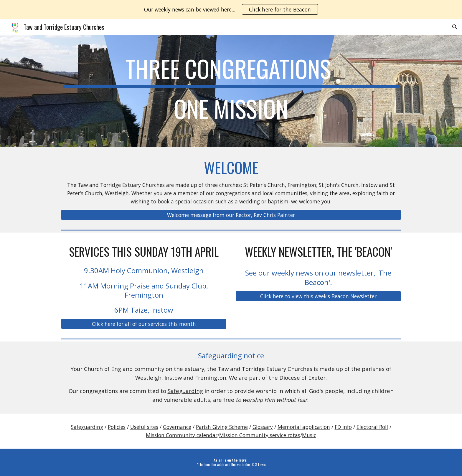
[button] (455, 27)
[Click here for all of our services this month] (144, 324)
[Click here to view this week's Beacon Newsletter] (318, 296)
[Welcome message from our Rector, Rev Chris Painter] (231, 215)
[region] (231, 9)
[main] (231, 91)
